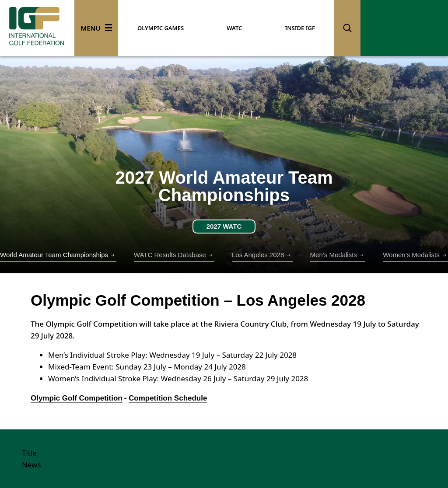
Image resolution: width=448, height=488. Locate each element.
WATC (234, 28)
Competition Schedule (168, 398)
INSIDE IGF (300, 28)
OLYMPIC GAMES (161, 28)
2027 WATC (224, 226)
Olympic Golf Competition (77, 398)
